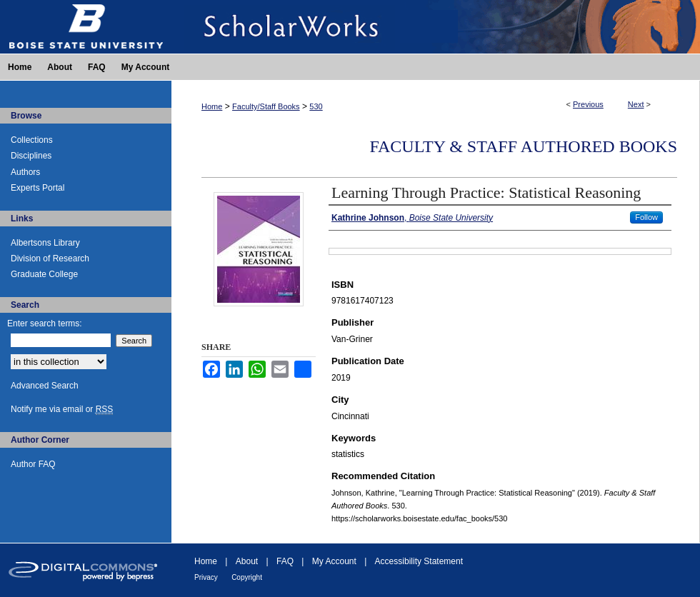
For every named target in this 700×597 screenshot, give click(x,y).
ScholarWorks (436, 27)
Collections (32, 140)
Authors (25, 172)
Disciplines (31, 156)
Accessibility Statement (419, 561)
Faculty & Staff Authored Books (523, 146)
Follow (646, 217)
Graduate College (44, 274)
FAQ (285, 561)
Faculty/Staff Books (266, 106)
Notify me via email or (62, 409)
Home (212, 106)
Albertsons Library (45, 243)
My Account (334, 561)
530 (316, 106)
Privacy (206, 577)
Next (636, 104)
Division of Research (50, 259)
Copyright (247, 577)
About (247, 561)
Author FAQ (33, 464)
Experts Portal (37, 188)
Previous (588, 104)
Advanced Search (45, 386)
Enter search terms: (45, 323)
